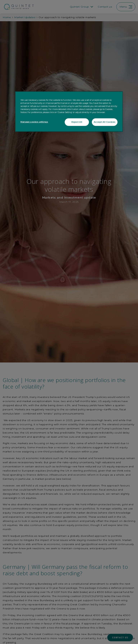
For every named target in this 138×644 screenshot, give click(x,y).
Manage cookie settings (34, 122)
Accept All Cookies (105, 122)
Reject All (77, 122)
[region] (69, 112)
